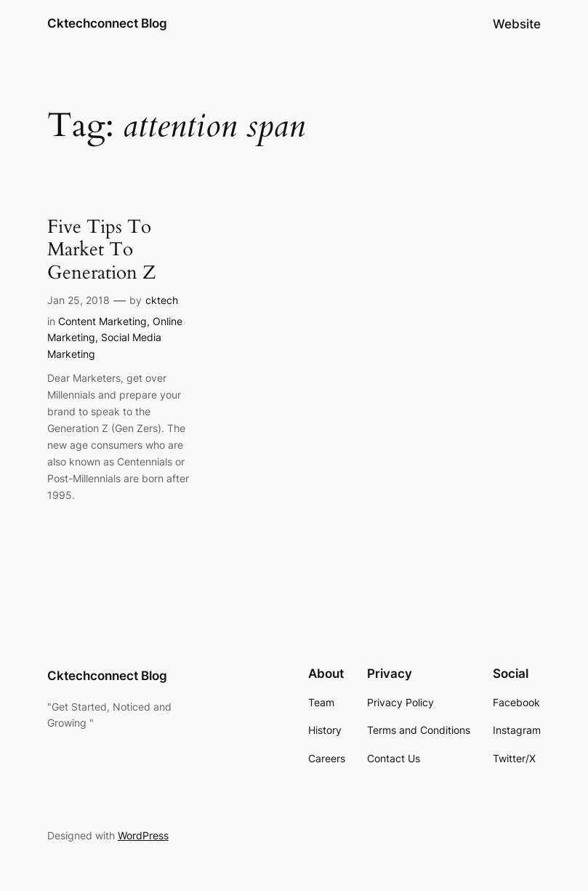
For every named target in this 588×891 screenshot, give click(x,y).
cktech (162, 300)
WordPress (143, 835)
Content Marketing (102, 321)
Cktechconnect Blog (107, 23)
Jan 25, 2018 (78, 300)
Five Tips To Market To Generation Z (102, 249)
